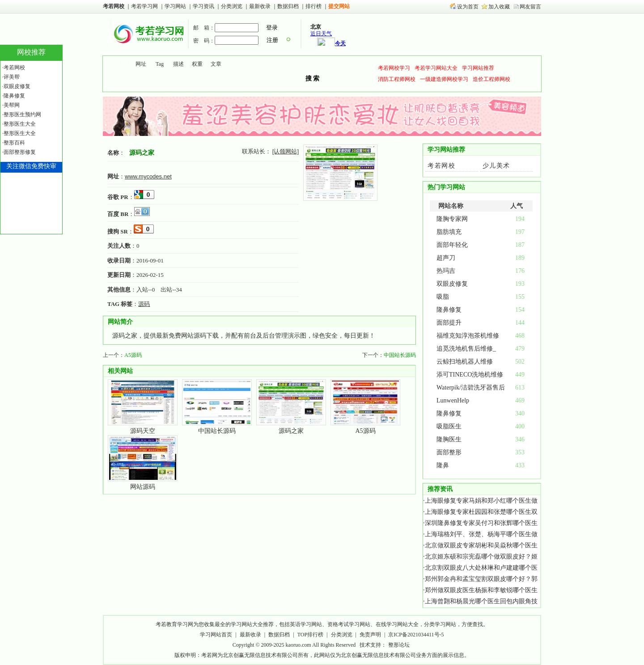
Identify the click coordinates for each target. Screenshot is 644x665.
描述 (178, 64)
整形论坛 (399, 645)
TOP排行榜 (310, 635)
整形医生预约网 (22, 114)
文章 (216, 64)
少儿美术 (496, 166)
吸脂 (443, 297)
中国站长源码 (400, 355)
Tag (160, 64)
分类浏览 (232, 6)
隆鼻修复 (449, 310)
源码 (144, 304)
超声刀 (446, 258)
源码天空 (143, 431)
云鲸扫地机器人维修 (465, 362)
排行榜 (314, 6)
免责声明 (370, 635)
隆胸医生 (449, 439)
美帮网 (12, 105)
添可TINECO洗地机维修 (470, 375)
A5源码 (133, 355)
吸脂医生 (449, 426)
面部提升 (449, 323)
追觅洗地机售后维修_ (466, 349)
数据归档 (289, 6)
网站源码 (143, 487)
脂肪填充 (449, 232)
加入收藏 (499, 7)
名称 (122, 64)
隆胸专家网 (452, 219)
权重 (197, 64)
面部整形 (449, 452)
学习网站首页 (216, 635)
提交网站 (339, 6)
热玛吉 (446, 271)
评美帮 (12, 77)
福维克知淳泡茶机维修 (468, 336)
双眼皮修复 (452, 284)
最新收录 (260, 6)
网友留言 (530, 7)
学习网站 (175, 6)
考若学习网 (144, 6)
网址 (141, 64)
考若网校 (114, 6)
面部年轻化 (452, 245)
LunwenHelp (453, 400)
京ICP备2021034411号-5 (416, 635)
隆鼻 (443, 465)
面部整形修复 (20, 152)
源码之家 (142, 152)
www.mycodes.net (148, 176)
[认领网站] (286, 151)
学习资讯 (204, 6)
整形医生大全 (20, 124)
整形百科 (14, 143)
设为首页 (468, 7)
